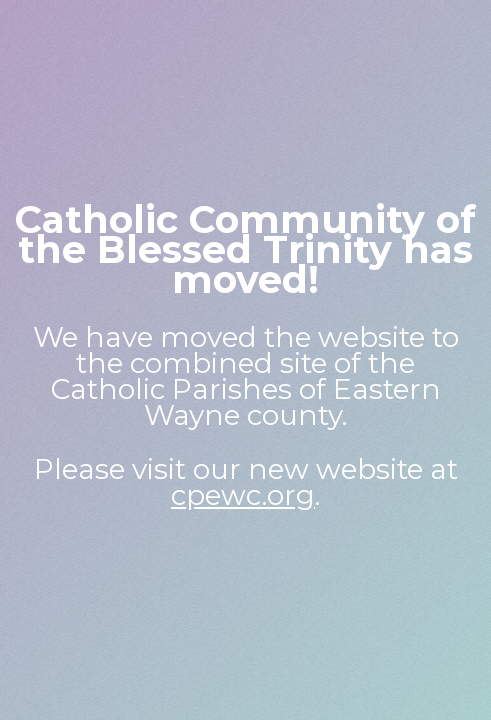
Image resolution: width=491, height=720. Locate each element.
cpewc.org (243, 495)
